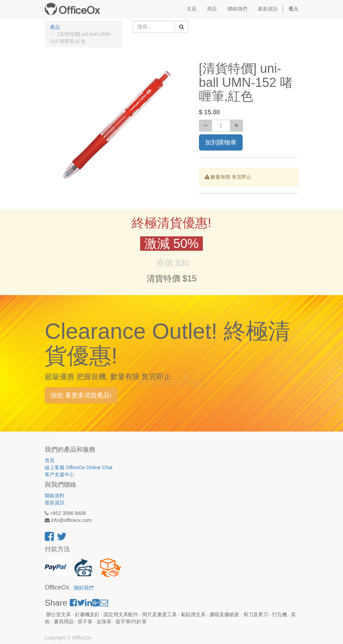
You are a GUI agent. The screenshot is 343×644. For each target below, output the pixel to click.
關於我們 (84, 588)
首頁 (50, 460)
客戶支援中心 (60, 474)
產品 (55, 27)
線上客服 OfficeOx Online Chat (79, 467)
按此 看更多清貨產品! (81, 395)
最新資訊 (55, 503)
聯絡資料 (55, 496)
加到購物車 (221, 142)
